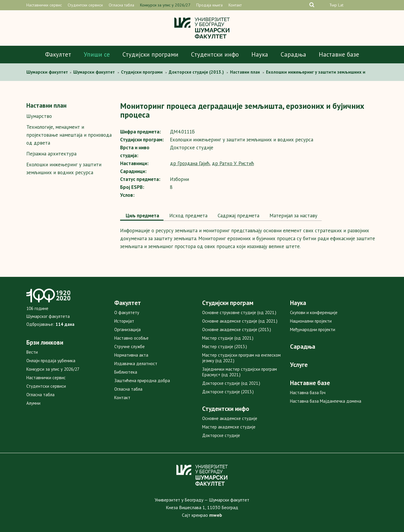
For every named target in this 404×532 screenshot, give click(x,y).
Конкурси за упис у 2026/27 (165, 5)
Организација (127, 329)
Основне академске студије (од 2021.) (240, 321)
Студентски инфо (215, 54)
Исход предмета (188, 216)
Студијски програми (150, 54)
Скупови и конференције (314, 312)
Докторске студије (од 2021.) (231, 383)
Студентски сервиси (85, 5)
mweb (216, 515)
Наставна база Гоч (308, 393)
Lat (341, 5)
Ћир (333, 5)
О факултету (127, 312)
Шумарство (39, 116)
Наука (260, 54)
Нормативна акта (131, 355)
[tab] (142, 216)
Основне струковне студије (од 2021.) (239, 312)
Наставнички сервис (44, 5)
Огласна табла (121, 5)
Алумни (33, 403)
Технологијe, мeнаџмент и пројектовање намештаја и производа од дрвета (69, 135)
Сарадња (293, 54)
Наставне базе (339, 54)
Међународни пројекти (313, 329)
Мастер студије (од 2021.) (228, 338)
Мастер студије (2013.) (225, 347)
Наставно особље (131, 338)
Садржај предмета (238, 216)
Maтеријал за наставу (293, 216)
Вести (32, 352)
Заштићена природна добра (142, 381)
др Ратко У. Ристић (233, 163)
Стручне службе (129, 347)
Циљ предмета (142, 216)
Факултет (58, 54)
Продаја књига (209, 5)
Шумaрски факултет (48, 72)
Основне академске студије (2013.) (237, 329)
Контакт (235, 5)
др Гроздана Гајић (190, 163)
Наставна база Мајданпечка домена (326, 401)
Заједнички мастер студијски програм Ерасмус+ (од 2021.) (239, 372)
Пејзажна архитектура (51, 154)
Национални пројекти (311, 321)
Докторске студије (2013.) (228, 392)
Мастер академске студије (229, 427)
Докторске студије (221, 435)
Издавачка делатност (136, 364)
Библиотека (126, 372)
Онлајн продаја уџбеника (51, 361)
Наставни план (46, 105)
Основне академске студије (230, 418)
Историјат (124, 321)
